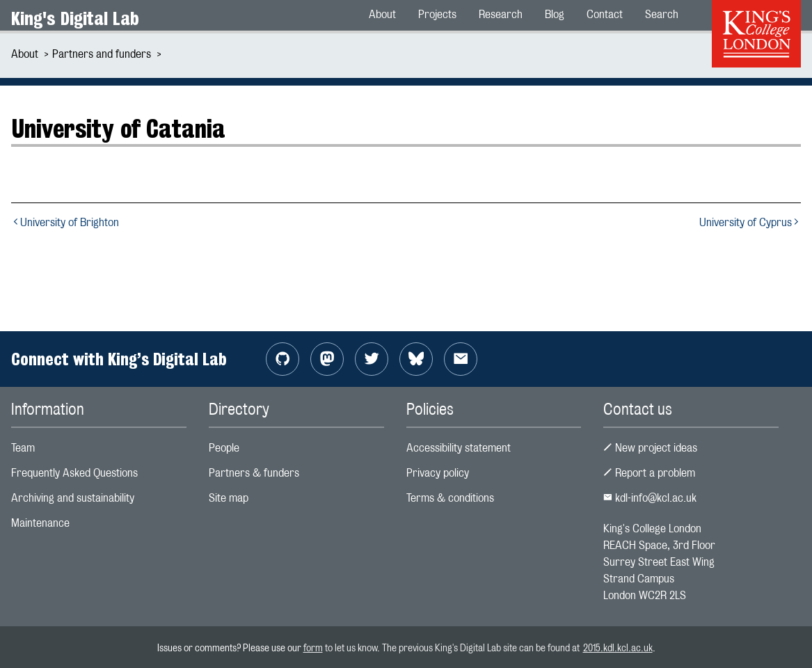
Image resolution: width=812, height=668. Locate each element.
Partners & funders (254, 473)
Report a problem (649, 473)
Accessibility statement (459, 448)
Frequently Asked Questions (74, 473)
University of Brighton (65, 222)
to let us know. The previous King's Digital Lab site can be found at (453, 647)
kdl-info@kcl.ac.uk (650, 498)
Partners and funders (102, 54)
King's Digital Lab (75, 18)
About (25, 54)
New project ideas (650, 448)
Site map (229, 498)
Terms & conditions (450, 498)
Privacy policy (438, 473)
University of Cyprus (750, 222)
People (224, 448)
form (313, 647)
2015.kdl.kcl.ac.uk (618, 647)
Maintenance (40, 523)
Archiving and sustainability (73, 498)
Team (23, 448)
